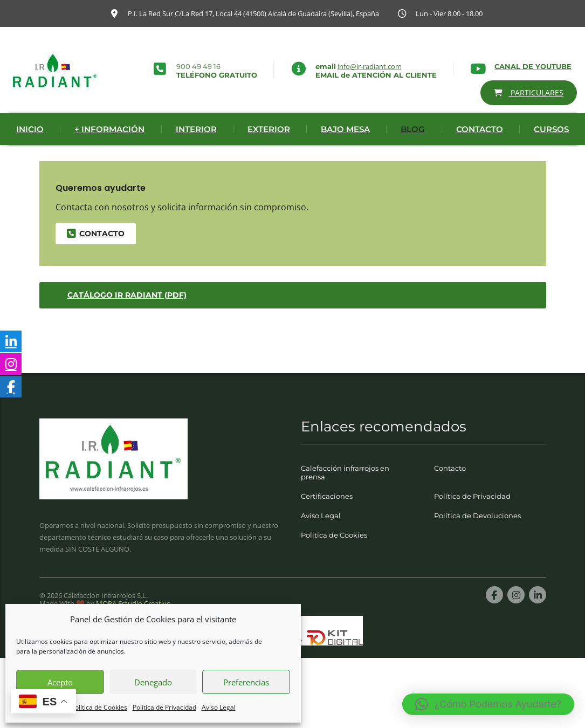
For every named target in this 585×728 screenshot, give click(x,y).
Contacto (480, 148)
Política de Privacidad (164, 707)
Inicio (30, 148)
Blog (413, 148)
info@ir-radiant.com (370, 66)
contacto (95, 253)
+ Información (109, 148)
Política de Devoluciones (477, 534)
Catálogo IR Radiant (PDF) (127, 314)
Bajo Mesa (345, 148)
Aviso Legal (219, 707)
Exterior (269, 148)
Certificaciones (327, 515)
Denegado (153, 682)
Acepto (60, 682)
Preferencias (246, 682)
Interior (196, 148)
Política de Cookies (99, 707)
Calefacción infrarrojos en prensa (345, 491)
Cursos (551, 148)
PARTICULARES (529, 92)
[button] (488, 704)
